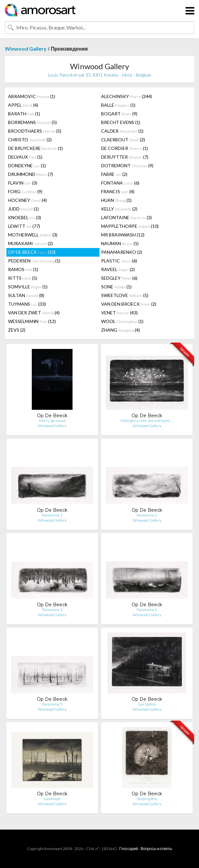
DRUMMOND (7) (30, 174)
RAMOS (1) (23, 269)
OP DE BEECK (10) (32, 252)
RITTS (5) (23, 278)
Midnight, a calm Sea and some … (147, 421)
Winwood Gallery (26, 49)
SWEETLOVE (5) (125, 295)
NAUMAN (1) (120, 243)
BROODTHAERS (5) (35, 131)
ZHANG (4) (121, 330)
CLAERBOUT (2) (123, 140)
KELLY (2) (119, 209)
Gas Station (147, 704)
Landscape (52, 799)
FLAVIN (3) (23, 183)
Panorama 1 (52, 515)
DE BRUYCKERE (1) (35, 148)
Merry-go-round (52, 421)
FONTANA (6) (120, 183)
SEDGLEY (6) (119, 278)
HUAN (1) (116, 200)
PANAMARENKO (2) (122, 252)
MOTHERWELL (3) (33, 235)
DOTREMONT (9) (127, 165)
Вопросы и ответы (156, 849)
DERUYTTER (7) (125, 157)
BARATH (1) (24, 114)
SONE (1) (116, 287)
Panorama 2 (147, 515)
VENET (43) (119, 313)
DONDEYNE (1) (27, 165)
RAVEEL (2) (118, 269)
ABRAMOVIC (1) (32, 96)
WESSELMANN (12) (32, 321)
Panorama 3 (52, 610)
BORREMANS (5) (32, 122)
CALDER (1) (122, 131)
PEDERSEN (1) (34, 261)
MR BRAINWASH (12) (123, 235)
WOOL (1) (122, 321)
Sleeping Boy (147, 799)
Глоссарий (129, 849)
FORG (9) (25, 191)
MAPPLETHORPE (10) (130, 226)
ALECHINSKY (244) (127, 96)
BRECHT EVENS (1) (121, 122)
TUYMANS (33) (27, 304)
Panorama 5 (52, 704)
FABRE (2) (114, 174)
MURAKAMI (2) (30, 243)
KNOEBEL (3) (25, 217)
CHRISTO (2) (30, 140)
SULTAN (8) (26, 295)
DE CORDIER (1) (125, 148)
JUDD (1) (23, 209)
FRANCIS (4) (118, 191)
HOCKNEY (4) (27, 200)
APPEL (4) (23, 105)
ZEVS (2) (17, 330)
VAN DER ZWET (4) (34, 313)
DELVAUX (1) (25, 157)
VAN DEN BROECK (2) (129, 304)
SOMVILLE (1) (28, 287)
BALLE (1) (118, 105)
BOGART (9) (119, 114)
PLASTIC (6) (119, 261)
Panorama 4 (147, 610)
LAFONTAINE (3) (126, 217)
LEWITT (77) (24, 226)
